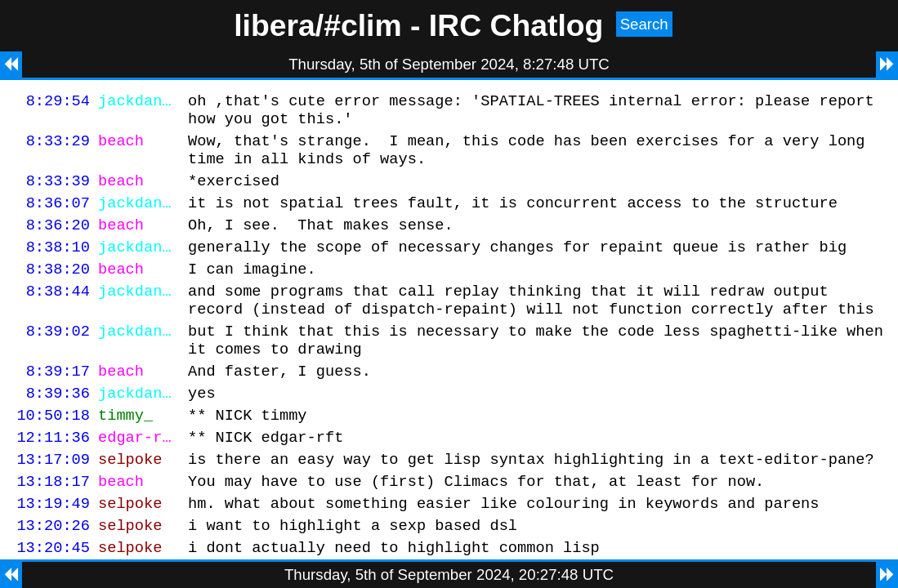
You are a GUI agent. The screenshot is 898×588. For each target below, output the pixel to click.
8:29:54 (58, 102)
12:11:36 (53, 478)
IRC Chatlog (516, 25)
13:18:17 (53, 527)
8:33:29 (58, 147)
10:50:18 (53, 454)
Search (644, 24)
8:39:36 (58, 429)
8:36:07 (58, 217)
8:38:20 (58, 290)
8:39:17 (58, 405)
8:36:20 (58, 241)
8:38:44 (58, 315)
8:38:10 (58, 266)
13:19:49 (53, 552)
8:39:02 (58, 360)
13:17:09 (53, 503)
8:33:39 (58, 192)
